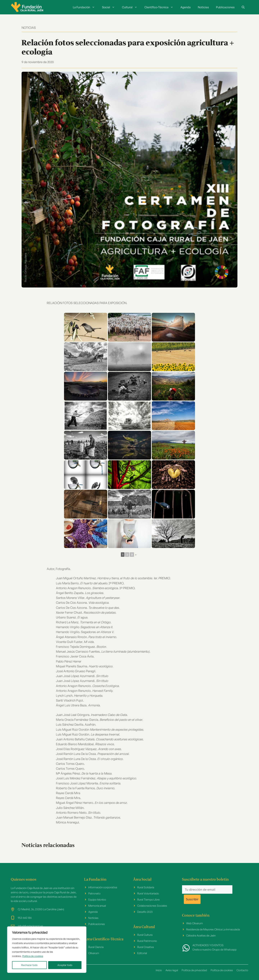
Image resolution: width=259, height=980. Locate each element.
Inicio (159, 970)
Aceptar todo (65, 965)
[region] (47, 950)
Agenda (186, 7)
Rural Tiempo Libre (148, 900)
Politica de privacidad (194, 970)
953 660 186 (25, 918)
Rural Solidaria (146, 887)
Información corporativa (103, 887)
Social (110, 7)
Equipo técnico (97, 900)
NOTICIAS (29, 28)
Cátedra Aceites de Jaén (201, 936)
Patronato (94, 893)
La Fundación (86, 7)
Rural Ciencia (96, 947)
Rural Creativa (146, 947)
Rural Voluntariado (148, 893)
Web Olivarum (195, 923)
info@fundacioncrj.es (30, 926)
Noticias (203, 7)
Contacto (242, 970)
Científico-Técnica (161, 7)
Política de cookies (33, 956)
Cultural (131, 7)
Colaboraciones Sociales (152, 906)
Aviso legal (172, 970)
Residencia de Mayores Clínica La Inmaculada (213, 929)
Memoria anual (97, 906)
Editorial (142, 953)
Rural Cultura (145, 935)
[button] (243, 7)
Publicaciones (225, 7)
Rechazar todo (29, 965)
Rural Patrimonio (147, 941)
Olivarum (94, 953)
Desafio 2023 (145, 912)
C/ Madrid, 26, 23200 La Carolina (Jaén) (41, 909)
